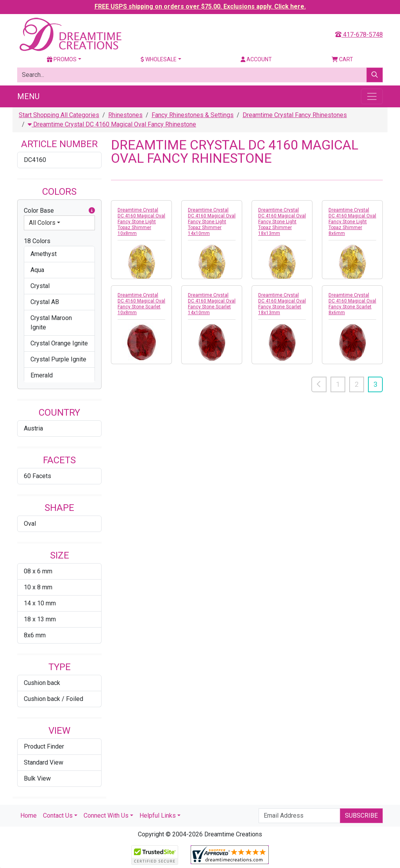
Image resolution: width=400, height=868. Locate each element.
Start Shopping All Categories (59, 115)
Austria (33, 428)
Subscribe (361, 816)
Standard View (44, 762)
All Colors (42, 223)
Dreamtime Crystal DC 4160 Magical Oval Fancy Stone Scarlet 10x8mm (141, 304)
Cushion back (42, 683)
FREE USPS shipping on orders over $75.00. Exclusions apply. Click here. (200, 6)
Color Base (59, 211)
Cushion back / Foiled (54, 699)
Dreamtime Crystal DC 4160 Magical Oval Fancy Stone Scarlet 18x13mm (282, 304)
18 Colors (37, 241)
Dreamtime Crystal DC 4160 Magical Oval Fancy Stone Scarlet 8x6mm (352, 304)
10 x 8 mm (38, 587)
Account (256, 59)
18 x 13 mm (40, 619)
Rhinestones (125, 115)
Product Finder (44, 746)
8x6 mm (35, 635)
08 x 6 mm (38, 571)
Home (29, 816)
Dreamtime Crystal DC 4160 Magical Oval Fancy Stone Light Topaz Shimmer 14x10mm (212, 222)
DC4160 (35, 160)
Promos (62, 59)
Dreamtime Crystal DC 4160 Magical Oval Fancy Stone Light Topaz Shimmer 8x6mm (352, 222)
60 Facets (37, 476)
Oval (30, 524)
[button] (92, 211)
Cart (342, 59)
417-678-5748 (359, 35)
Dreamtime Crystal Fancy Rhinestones (295, 115)
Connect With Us (106, 816)
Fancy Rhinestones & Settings (193, 115)
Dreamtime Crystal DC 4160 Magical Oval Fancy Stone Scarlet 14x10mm (212, 304)
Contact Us (58, 816)
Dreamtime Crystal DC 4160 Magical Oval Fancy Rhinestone (112, 124)
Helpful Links (158, 816)
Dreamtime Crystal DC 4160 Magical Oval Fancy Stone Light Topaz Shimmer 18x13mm (282, 222)
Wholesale (159, 59)
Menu (28, 96)
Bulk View (37, 778)
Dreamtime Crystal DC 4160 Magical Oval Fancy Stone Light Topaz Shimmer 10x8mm (141, 222)
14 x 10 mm (40, 603)
